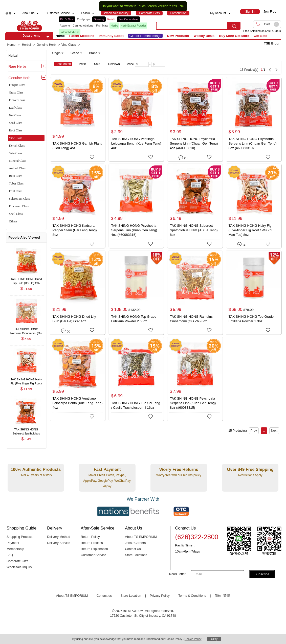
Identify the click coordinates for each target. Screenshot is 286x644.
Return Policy (90, 537)
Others (13, 221)
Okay (214, 639)
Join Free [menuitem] (270, 12)
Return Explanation (94, 549)
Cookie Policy (193, 639)
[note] (77, 53)
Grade (76, 53)
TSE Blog (271, 43)
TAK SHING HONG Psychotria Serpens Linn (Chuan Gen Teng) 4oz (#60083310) (194, 143)
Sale (97, 64)
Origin (58, 53)
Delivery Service (59, 543)
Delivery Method (59, 537)
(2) (66, 330)
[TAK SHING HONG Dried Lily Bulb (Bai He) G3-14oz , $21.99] (26, 279)
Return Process (92, 543)
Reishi (111, 19)
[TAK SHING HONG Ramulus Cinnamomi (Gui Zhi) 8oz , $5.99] (26, 330)
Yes (174, 6)
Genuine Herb (20, 78)
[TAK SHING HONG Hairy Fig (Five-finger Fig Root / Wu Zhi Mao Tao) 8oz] (254, 206)
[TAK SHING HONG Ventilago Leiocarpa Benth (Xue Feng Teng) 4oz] (136, 119)
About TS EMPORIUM (141, 537)
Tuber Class (16, 183)
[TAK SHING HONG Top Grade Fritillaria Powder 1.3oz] (254, 292)
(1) (183, 157)
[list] (103, 26)
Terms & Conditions (192, 596)
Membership (15, 549)
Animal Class (17, 168)
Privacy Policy (160, 596)
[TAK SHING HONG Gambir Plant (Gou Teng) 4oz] (78, 119)
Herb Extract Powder (133, 26)
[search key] (192, 26)
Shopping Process (20, 537)
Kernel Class (17, 146)
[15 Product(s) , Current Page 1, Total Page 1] (231, 67)
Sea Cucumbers (128, 19)
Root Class (16, 130)
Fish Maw (102, 26)
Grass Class (16, 93)
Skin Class (16, 153)
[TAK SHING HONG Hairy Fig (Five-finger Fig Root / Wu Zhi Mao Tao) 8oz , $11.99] (26, 380)
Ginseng (99, 19)
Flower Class (17, 100)
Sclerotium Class (19, 199)
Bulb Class (16, 176)
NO (182, 6)
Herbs (114, 26)
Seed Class (16, 123)
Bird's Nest (67, 19)
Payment (13, 543)
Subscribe (262, 574)
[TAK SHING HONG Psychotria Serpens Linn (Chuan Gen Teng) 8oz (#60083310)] (254, 119)
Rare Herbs (18, 66)
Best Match (63, 64)
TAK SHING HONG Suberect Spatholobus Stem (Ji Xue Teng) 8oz (194, 230)
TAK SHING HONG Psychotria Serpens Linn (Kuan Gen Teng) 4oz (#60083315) (134, 230)
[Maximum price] (158, 64)
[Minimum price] (142, 64)
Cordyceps (84, 19)
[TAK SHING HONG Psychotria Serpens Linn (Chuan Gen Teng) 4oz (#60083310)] (195, 119)
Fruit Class (16, 191)
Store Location (131, 596)
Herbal (13, 56)
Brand (95, 53)
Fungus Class (17, 85)
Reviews (114, 64)
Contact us (104, 596)
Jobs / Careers (135, 543)
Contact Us (133, 549)
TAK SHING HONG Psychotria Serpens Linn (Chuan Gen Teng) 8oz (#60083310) (253, 143)
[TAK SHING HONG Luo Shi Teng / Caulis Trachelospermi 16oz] (136, 379)
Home (60, 36)
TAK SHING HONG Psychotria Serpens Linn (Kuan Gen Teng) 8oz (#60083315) (193, 403)
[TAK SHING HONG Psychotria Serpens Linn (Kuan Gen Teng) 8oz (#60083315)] (195, 379)
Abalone (65, 26)
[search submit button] (234, 26)
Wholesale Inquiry (19, 567)
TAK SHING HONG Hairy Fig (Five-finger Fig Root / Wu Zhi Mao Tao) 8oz (250, 230)
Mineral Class (18, 161)
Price (82, 64)
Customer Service (93, 555)
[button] (48, 37)
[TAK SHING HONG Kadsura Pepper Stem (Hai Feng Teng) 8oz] (78, 206)
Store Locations (136, 555)
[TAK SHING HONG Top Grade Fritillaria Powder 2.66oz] (136, 292)
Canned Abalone (83, 26)
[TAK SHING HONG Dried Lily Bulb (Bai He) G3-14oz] (78, 292)
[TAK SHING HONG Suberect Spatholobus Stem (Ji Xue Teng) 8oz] (195, 206)
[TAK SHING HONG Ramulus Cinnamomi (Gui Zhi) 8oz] (195, 292)
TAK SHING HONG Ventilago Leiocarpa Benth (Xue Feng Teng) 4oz (136, 143)
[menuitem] (15, 13)
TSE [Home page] (29, 26)
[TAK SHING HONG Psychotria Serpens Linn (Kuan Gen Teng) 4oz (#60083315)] (136, 206)
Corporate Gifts (17, 561)
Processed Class (19, 206)
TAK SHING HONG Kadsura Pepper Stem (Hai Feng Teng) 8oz (75, 230)
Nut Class (15, 115)
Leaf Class (16, 108)
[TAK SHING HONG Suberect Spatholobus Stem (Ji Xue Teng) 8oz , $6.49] (26, 430)
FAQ (10, 555)
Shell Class (16, 214)
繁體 (227, 596)
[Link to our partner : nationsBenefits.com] (128, 511)
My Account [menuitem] (218, 13)
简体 (218, 596)
